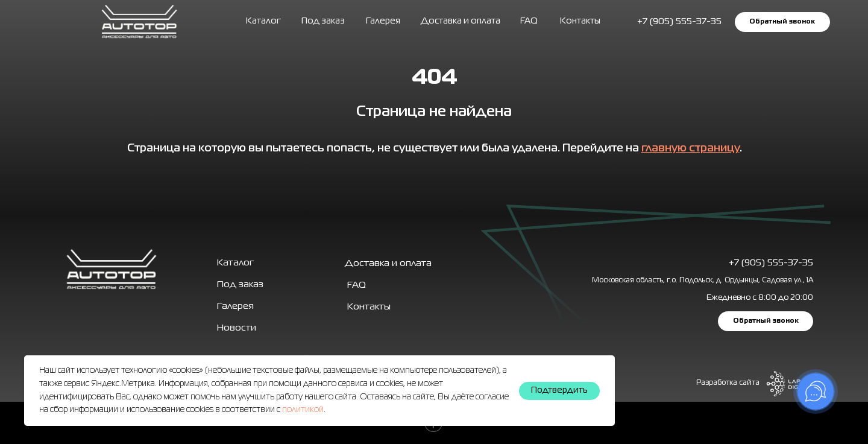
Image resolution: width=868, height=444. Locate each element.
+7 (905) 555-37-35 (771, 263)
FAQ (529, 21)
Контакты (580, 21)
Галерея (235, 306)
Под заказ (323, 21)
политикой (303, 410)
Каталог (263, 21)
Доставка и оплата (461, 21)
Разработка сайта (728, 383)
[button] (782, 22)
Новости (237, 328)
